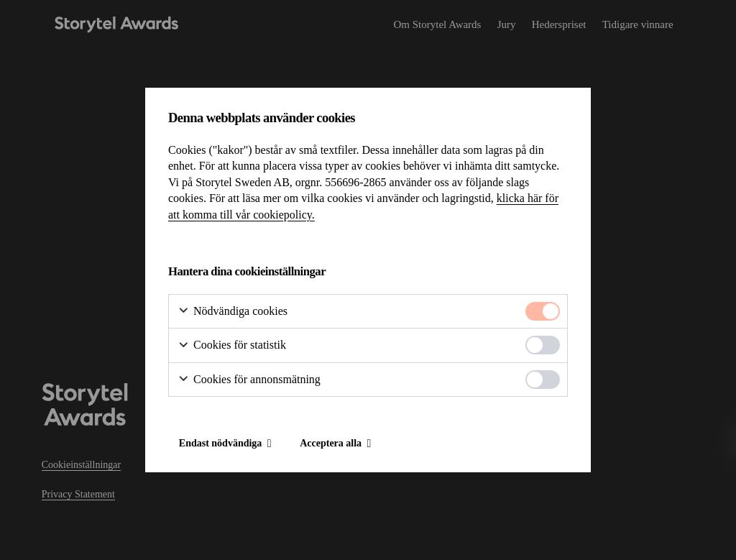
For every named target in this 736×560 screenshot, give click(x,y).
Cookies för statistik (232, 345)
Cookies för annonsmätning (249, 380)
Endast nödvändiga (221, 443)
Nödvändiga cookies (233, 312)
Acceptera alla (331, 443)
